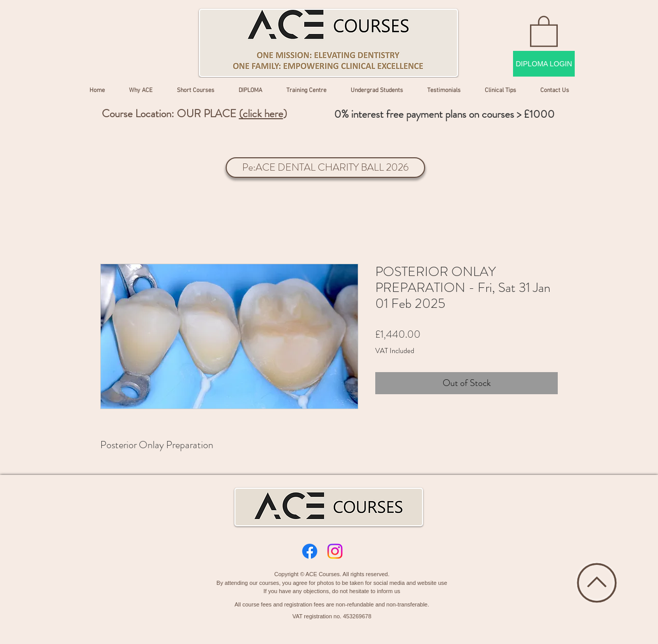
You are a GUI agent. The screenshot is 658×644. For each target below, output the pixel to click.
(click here (261, 114)
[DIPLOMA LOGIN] (544, 64)
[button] (544, 30)
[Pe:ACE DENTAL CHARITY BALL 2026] (325, 168)
